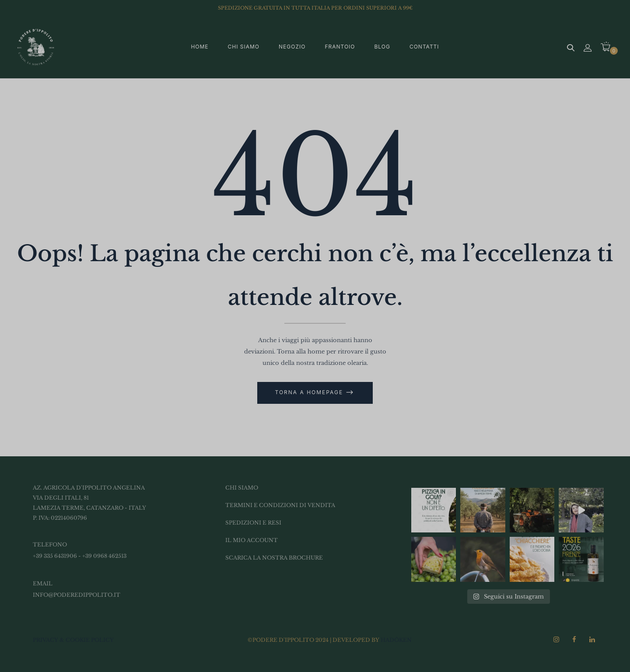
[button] (609, 47)
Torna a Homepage (310, 392)
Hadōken (396, 640)
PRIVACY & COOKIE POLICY (73, 640)
